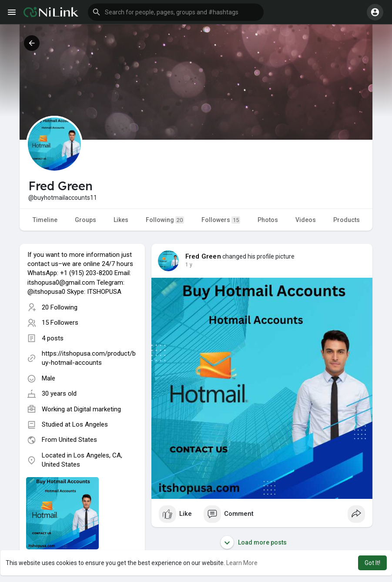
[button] (176, 12)
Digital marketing (97, 409)
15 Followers (60, 323)
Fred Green (203, 256)
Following (165, 220)
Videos (306, 220)
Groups (85, 220)
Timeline (45, 220)
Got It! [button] (372, 563)
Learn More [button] (242, 563)
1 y (189, 265)
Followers (221, 220)
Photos (268, 220)
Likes (121, 220)
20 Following (60, 307)
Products (347, 220)
